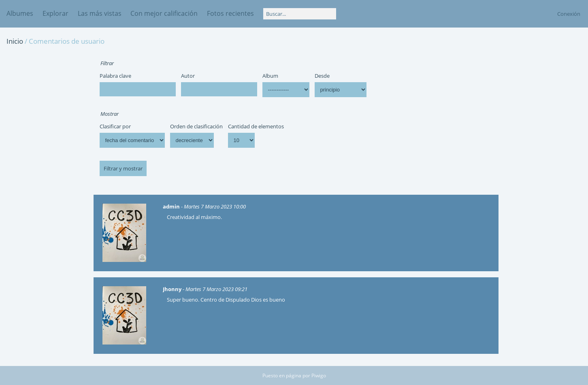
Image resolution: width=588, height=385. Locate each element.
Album (270, 76)
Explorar (55, 13)
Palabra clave (115, 76)
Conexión (569, 14)
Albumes (20, 13)
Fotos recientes (230, 13)
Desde (322, 76)
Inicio (15, 41)
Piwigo (319, 375)
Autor (188, 76)
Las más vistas (100, 13)
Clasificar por (115, 126)
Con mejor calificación (164, 13)
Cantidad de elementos (256, 126)
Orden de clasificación (196, 126)
